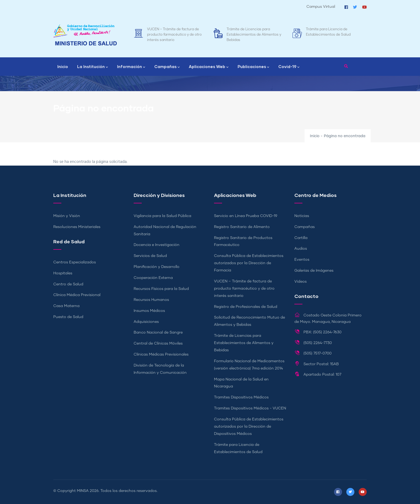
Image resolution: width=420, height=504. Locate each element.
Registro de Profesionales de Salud (246, 307)
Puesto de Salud (68, 317)
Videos (301, 282)
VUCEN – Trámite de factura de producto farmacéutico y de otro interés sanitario (174, 35)
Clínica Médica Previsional (77, 295)
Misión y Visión (67, 216)
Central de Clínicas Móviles (158, 344)
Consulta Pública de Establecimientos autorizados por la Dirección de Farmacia (249, 263)
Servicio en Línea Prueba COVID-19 (246, 216)
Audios (301, 249)
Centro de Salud (68, 284)
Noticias (302, 216)
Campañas (167, 67)
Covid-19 (289, 67)
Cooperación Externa (153, 278)
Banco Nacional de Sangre (158, 333)
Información (131, 67)
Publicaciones (253, 67)
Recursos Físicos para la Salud (161, 289)
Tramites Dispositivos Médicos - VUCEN (250, 408)
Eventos (302, 260)
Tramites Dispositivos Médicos (241, 397)
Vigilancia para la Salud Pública (162, 216)
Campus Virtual (321, 7)
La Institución (93, 67)
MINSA (83, 491)
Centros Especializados (75, 262)
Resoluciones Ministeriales (77, 227)
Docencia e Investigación (157, 245)
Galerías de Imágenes (314, 271)
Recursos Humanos (151, 300)
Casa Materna (66, 306)
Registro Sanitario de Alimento (242, 227)
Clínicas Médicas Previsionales (161, 354)
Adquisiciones (146, 322)
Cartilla (301, 238)
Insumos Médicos (149, 311)
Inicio (63, 66)
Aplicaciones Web (209, 67)
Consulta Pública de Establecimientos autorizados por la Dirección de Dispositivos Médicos (249, 427)
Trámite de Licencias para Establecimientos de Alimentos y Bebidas (254, 35)
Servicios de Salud (150, 256)
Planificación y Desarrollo (157, 267)
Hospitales (63, 273)
